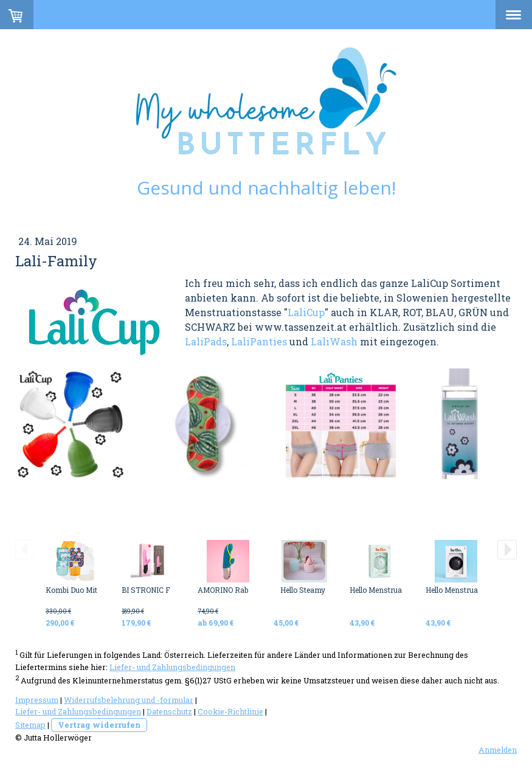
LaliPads (206, 341)
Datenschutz (169, 711)
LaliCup (306, 312)
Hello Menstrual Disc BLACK (475, 590)
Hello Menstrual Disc (385, 590)
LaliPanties (259, 341)
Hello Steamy (303, 590)
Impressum (37, 700)
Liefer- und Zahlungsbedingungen (172, 667)
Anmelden (498, 750)
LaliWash (334, 341)
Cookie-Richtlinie (230, 711)
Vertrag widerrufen (99, 725)
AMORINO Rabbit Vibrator (242, 590)
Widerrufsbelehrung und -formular (129, 700)
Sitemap (30, 725)
